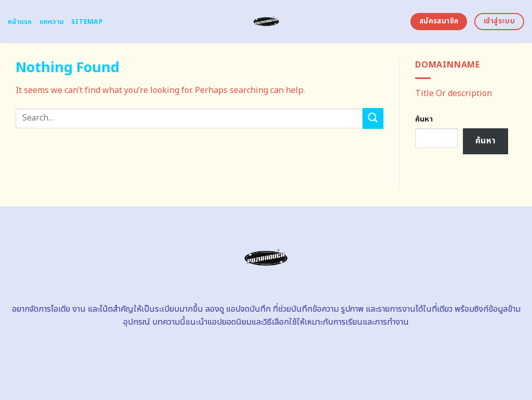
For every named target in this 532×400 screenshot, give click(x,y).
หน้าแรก (20, 22)
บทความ (52, 22)
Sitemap (87, 22)
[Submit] (373, 118)
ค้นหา (424, 119)
